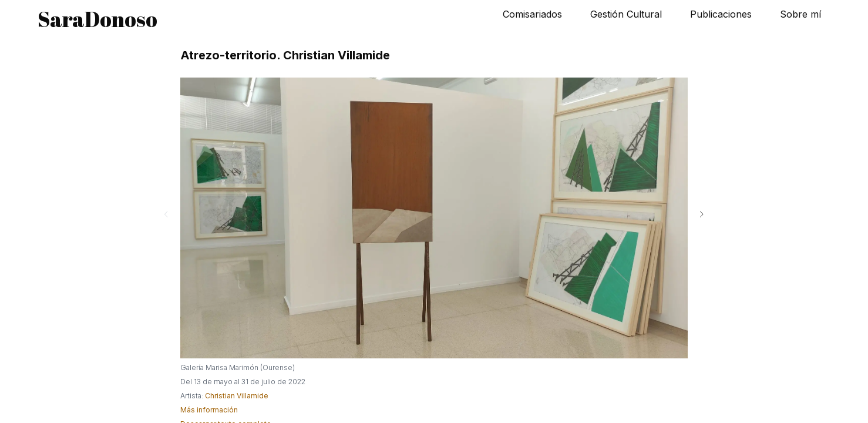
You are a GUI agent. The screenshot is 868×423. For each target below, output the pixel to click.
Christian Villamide (237, 396)
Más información (209, 410)
